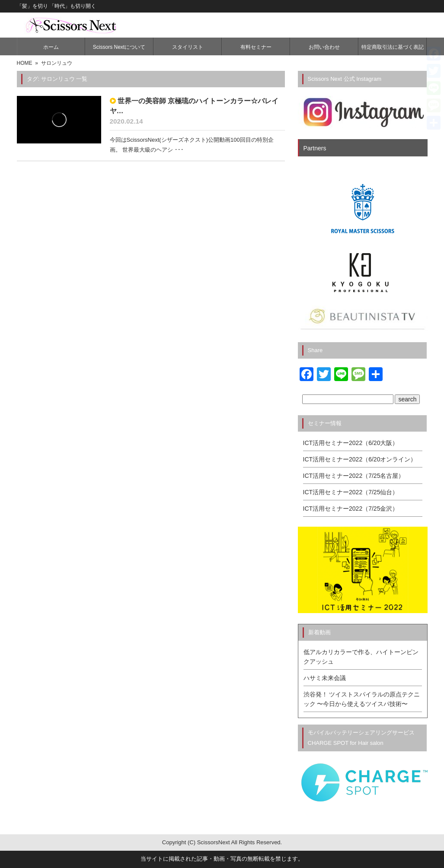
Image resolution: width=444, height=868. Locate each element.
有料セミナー (256, 47)
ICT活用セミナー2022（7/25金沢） (351, 509)
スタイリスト (188, 47)
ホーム (51, 47)
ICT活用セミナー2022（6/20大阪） (351, 443)
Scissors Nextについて (119, 47)
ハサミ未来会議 (325, 678)
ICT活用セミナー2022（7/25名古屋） (354, 476)
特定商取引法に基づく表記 (393, 47)
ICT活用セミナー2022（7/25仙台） (351, 492)
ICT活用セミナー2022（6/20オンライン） (360, 459)
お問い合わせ (324, 47)
